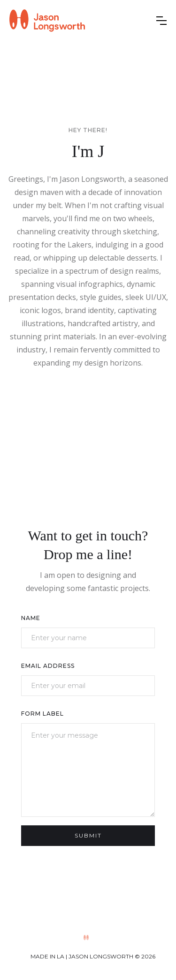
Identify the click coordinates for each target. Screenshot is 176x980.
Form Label (42, 714)
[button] (161, 21)
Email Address (48, 666)
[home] (47, 21)
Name (31, 618)
